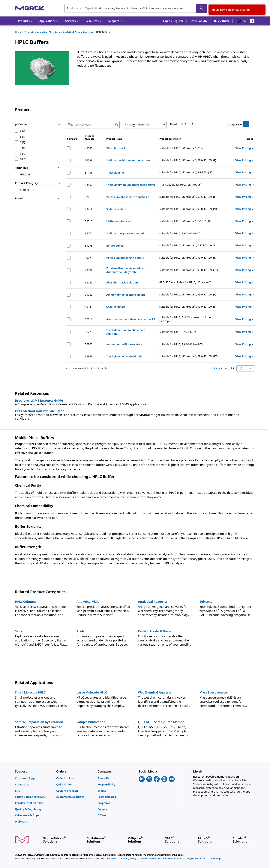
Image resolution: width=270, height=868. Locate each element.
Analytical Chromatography (78, 32)
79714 (89, 209)
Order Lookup (198, 21)
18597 (89, 185)
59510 (89, 221)
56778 (89, 332)
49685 (89, 148)
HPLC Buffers (103, 32)
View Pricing (244, 148)
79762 (89, 295)
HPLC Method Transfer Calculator (39, 411)
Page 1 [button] (220, 368)
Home (18, 32)
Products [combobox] (72, 8)
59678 (89, 258)
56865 (89, 344)
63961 (89, 356)
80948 (89, 307)
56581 (89, 160)
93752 (89, 282)
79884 (89, 270)
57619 (89, 319)
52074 (89, 233)
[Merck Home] (29, 8)
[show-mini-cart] (246, 21)
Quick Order (222, 21)
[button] (173, 21)
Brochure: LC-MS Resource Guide (39, 400)
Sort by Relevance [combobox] (137, 125)
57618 (89, 197)
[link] (34, 778)
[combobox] (136, 8)
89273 (89, 246)
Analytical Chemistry (49, 32)
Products (29, 32)
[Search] (202, 8)
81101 (89, 173)
